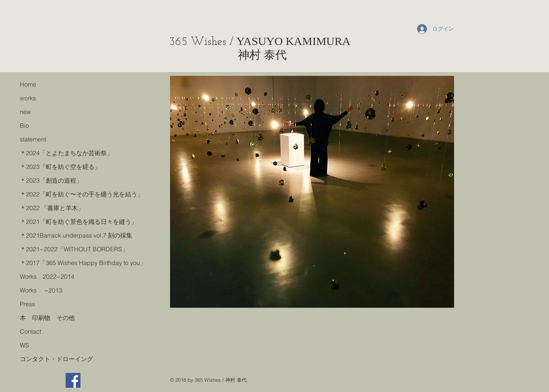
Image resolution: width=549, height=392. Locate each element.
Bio (24, 125)
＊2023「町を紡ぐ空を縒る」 (60, 167)
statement (33, 139)
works (28, 98)
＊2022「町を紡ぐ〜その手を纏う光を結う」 (80, 194)
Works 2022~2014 (47, 276)
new (26, 112)
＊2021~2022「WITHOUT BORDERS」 (74, 249)
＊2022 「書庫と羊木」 (52, 208)
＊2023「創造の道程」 (51, 180)
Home (28, 84)
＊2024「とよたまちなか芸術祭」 (66, 153)
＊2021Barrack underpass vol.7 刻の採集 (76, 235)
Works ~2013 (41, 290)
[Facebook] (73, 380)
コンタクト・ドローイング (56, 359)
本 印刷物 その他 (47, 318)
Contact (30, 331)
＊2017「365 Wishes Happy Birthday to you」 (80, 263)
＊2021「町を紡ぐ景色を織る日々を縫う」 (79, 222)
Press (27, 304)
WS (24, 345)
